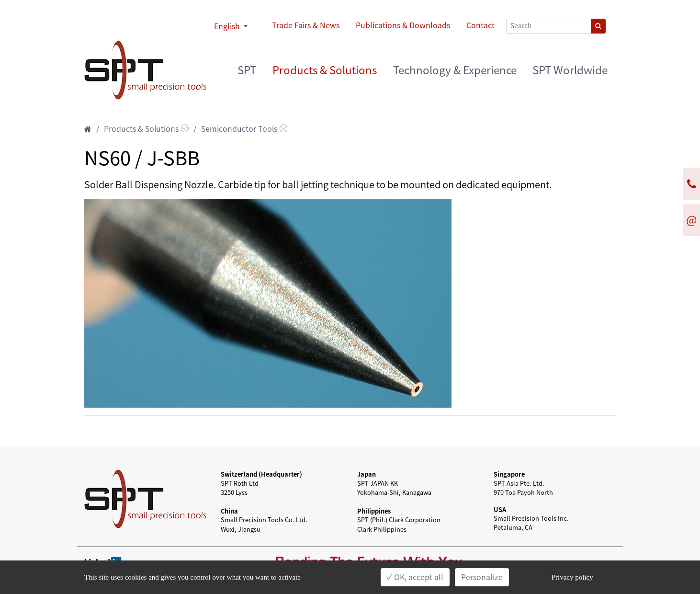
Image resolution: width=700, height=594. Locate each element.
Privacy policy (572, 577)
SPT (247, 70)
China (229, 511)
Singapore (509, 474)
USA (500, 509)
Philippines (374, 511)
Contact (480, 25)
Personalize (482, 577)
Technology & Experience (455, 70)
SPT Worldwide (570, 70)
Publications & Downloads (403, 25)
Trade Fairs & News (306, 25)
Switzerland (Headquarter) (261, 474)
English (228, 26)
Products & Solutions (325, 70)
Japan (367, 474)
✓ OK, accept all (415, 577)
